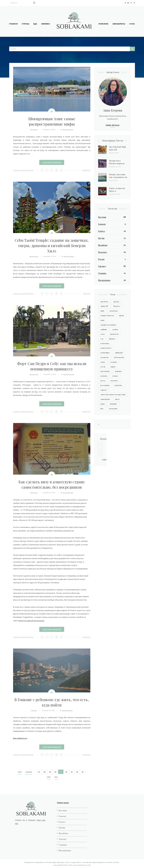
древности (114, 334)
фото (117, 399)
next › (49, 777)
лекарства (105, 357)
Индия (101, 238)
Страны (26, 24)
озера (103, 362)
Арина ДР (104, 306)
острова (114, 362)
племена (104, 376)
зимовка (112, 339)
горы (102, 320)
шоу (102, 408)
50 (55, 772)
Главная (13, 24)
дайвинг (104, 329)
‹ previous (29, 772)
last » (56, 777)
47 (39, 772)
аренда (116, 302)
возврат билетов (107, 315)
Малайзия (103, 245)
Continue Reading (52, 162)
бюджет (117, 306)
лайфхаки (119, 353)
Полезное (103, 24)
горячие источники (108, 325)
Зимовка (46, 24)
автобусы (104, 302)
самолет (104, 390)
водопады (114, 311)
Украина (102, 273)
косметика (105, 343)
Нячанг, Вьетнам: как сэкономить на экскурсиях (118, 177)
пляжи (115, 376)
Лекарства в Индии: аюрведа (117, 162)
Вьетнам (102, 217)
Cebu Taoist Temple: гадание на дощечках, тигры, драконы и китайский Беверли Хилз (52, 245)
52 (66, 772)
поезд (103, 381)
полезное (114, 381)
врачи (121, 315)
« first (20, 772)
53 (72, 772)
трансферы (105, 399)
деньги (115, 329)
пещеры (118, 371)
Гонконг (34, 710)
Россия (101, 259)
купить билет (106, 348)
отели (103, 367)
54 (77, 772)
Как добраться (20, 738)
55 (83, 772)
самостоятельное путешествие (113, 394)
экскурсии (113, 408)
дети (102, 334)
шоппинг (113, 404)
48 (44, 772)
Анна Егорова (68, 130)
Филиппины (34, 256)
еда (102, 339)
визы (102, 311)
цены (103, 404)
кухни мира (105, 353)
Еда (35, 24)
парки (113, 367)
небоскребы (119, 357)
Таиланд (102, 266)
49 (50, 772)
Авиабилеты (119, 24)
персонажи (105, 371)
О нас (132, 24)
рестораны (105, 385)
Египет (102, 231)
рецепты (118, 385)
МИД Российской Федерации (31, 621)
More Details (113, 125)
